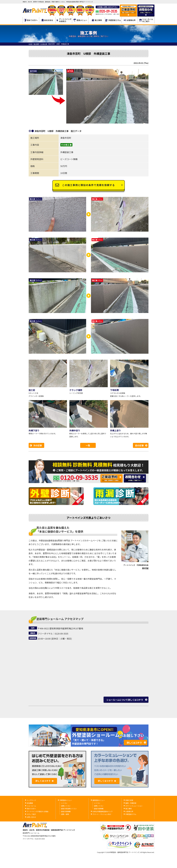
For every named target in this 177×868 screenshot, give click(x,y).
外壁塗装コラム (113, 20)
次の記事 (38, 445)
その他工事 (66, 145)
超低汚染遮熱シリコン (69, 809)
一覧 (88, 445)
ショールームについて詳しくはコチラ (125, 700)
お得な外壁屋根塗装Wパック (103, 811)
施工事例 (97, 20)
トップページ (31, 800)
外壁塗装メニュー (66, 800)
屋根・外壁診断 (131, 803)
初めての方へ (31, 20)
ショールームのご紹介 (146, 20)
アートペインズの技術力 (64, 20)
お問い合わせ (31, 817)
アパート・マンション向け (102, 814)
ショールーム (31, 806)
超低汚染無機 (66, 811)
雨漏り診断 (129, 800)
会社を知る (47, 20)
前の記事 (139, 445)
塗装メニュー (80, 20)
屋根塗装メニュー (99, 800)
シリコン (64, 803)
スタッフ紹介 (31, 814)
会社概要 (30, 803)
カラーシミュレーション (134, 806)
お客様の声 (130, 20)
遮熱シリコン (66, 806)
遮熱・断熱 (65, 814)
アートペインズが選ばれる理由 (38, 811)
